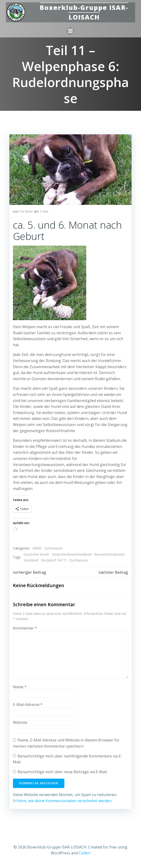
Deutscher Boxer (36, 554)
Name (20, 687)
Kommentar (25, 628)
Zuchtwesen (53, 548)
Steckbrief (31, 560)
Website (20, 722)
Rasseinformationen (109, 554)
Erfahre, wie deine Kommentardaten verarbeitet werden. (63, 801)
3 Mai (44, 211)
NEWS (37, 548)
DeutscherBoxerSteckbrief (72, 554)
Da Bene (26, 211)
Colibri (84, 853)
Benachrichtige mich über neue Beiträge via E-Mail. (63, 772)
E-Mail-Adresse (28, 705)
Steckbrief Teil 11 (54, 560)
